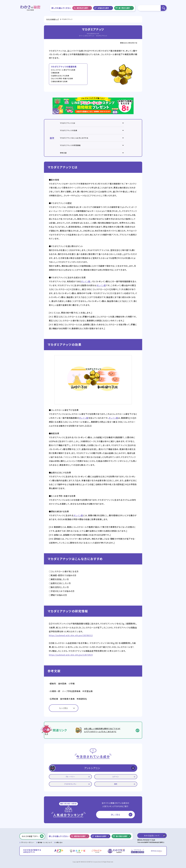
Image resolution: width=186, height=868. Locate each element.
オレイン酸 (86, 281)
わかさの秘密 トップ (53, 19)
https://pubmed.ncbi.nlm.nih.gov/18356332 (71, 635)
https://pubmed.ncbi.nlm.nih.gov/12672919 (71, 655)
